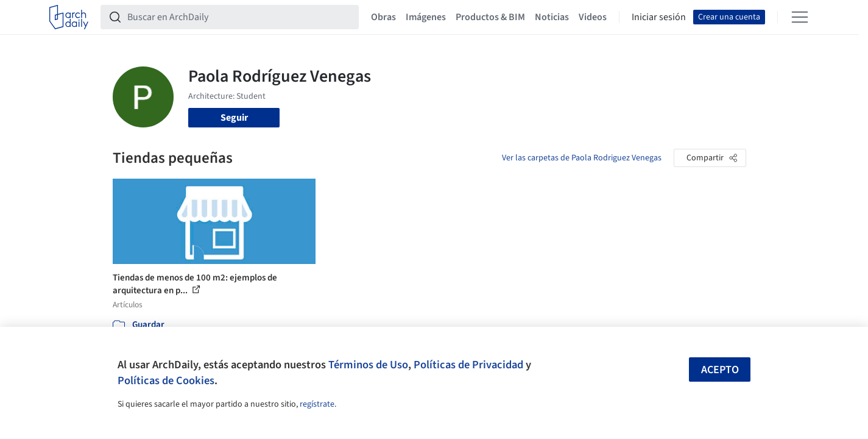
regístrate (317, 404)
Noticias (552, 17)
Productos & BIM (490, 17)
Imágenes (426, 17)
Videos (593, 17)
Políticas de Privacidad (468, 365)
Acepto (720, 370)
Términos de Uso (368, 365)
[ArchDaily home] (69, 17)
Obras (383, 17)
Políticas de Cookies (166, 380)
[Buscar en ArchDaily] (239, 17)
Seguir (234, 118)
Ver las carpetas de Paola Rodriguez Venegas (582, 158)
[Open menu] (800, 17)
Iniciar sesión (659, 17)
